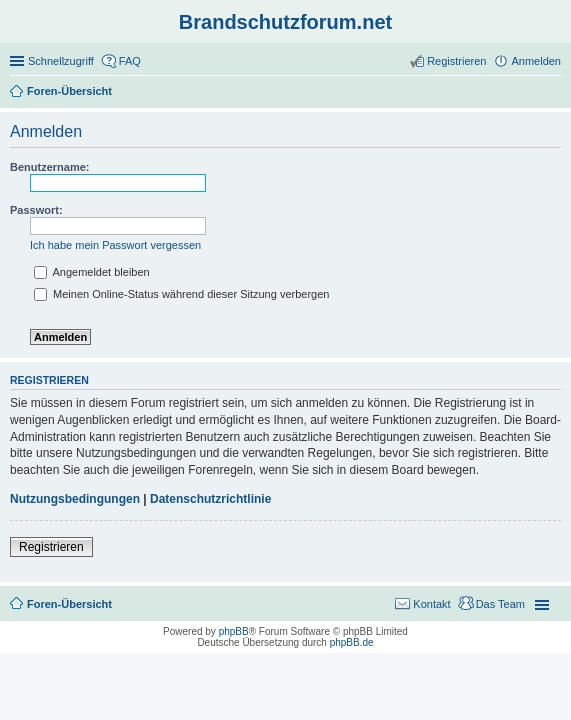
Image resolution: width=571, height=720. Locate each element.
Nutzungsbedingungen (75, 499)
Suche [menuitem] (555, 93)
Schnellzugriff (61, 61)
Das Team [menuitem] (500, 604)
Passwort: (36, 210)
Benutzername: (49, 167)
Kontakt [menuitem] (431, 604)
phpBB (234, 631)
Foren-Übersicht (69, 604)
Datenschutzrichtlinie (210, 499)
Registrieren (51, 547)
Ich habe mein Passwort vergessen (115, 245)
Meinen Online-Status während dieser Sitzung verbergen (181, 294)
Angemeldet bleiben (92, 272)
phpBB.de (352, 642)
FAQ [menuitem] (130, 61)
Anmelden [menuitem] (536, 61)
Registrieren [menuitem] (456, 61)
